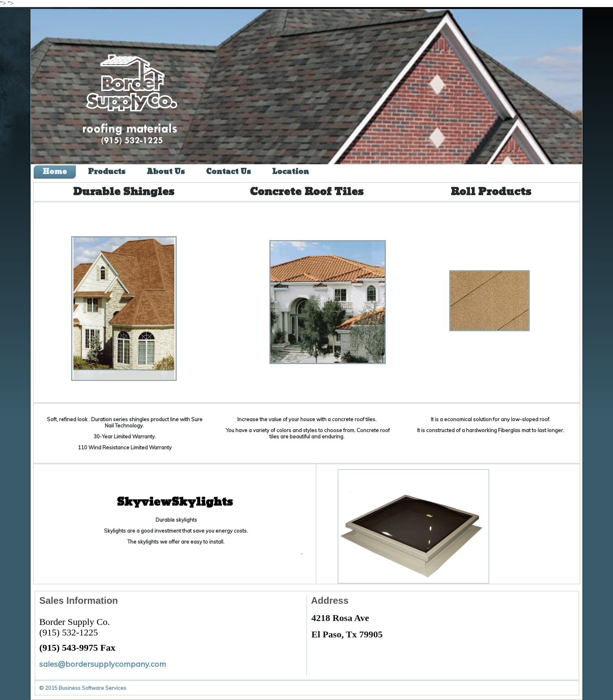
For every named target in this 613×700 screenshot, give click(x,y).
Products (107, 172)
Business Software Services (92, 688)
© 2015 (49, 688)
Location (290, 172)
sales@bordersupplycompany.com (103, 664)
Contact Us (229, 172)
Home (55, 172)
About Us (166, 172)
